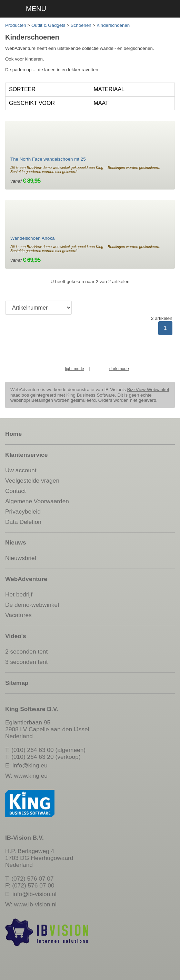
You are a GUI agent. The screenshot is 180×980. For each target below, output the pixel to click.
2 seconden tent (26, 651)
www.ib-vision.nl (35, 904)
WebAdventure (26, 579)
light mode (74, 369)
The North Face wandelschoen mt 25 (48, 159)
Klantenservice (26, 455)
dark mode (119, 369)
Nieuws (16, 542)
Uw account (21, 470)
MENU (36, 9)
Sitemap (17, 683)
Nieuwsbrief (21, 558)
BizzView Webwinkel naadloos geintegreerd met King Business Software (90, 392)
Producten (16, 25)
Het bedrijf (19, 594)
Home (13, 434)
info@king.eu (30, 765)
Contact (16, 491)
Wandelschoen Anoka (32, 238)
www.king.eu (31, 776)
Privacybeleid (23, 511)
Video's (16, 636)
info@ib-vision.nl (34, 894)
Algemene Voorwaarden (37, 501)
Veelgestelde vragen (32, 481)
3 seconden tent (26, 662)
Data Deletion (23, 522)
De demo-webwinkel (32, 605)
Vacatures (18, 615)
